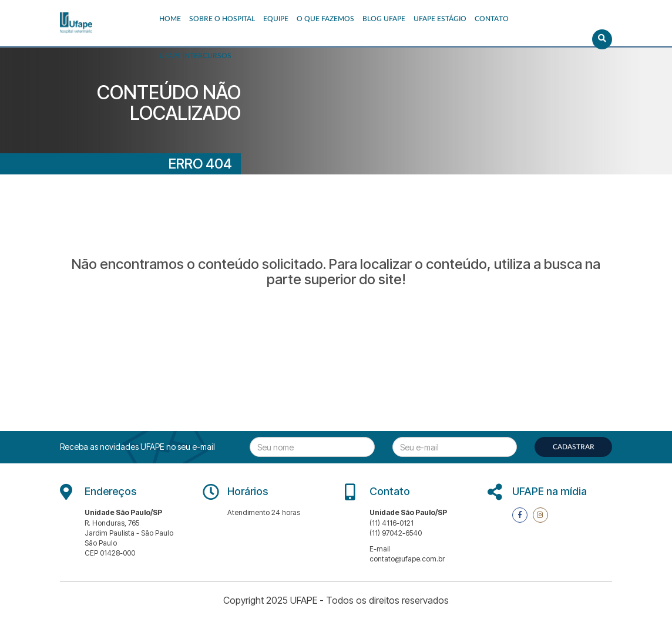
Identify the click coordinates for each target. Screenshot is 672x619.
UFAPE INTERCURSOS (195, 56)
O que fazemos (325, 19)
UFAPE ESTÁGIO (440, 19)
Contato (492, 19)
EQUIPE (276, 19)
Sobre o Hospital (222, 19)
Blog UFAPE (384, 19)
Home (170, 19)
